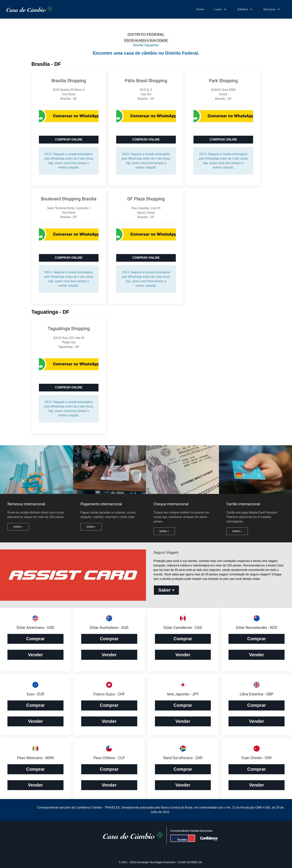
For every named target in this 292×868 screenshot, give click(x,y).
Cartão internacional (243, 504)
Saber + (166, 590)
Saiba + (18, 527)
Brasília (138, 45)
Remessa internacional (26, 504)
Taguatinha (151, 45)
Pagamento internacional (101, 504)
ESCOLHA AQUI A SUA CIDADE (146, 41)
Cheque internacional (171, 504)
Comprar (35, 639)
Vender (35, 655)
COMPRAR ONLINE (69, 140)
